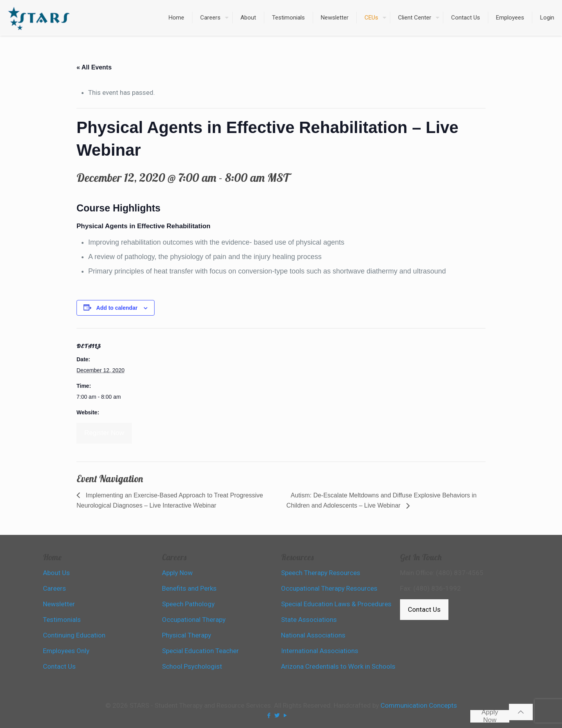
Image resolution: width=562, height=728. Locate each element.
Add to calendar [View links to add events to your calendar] (117, 308)
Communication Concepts (419, 705)
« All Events (94, 67)
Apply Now (490, 716)
